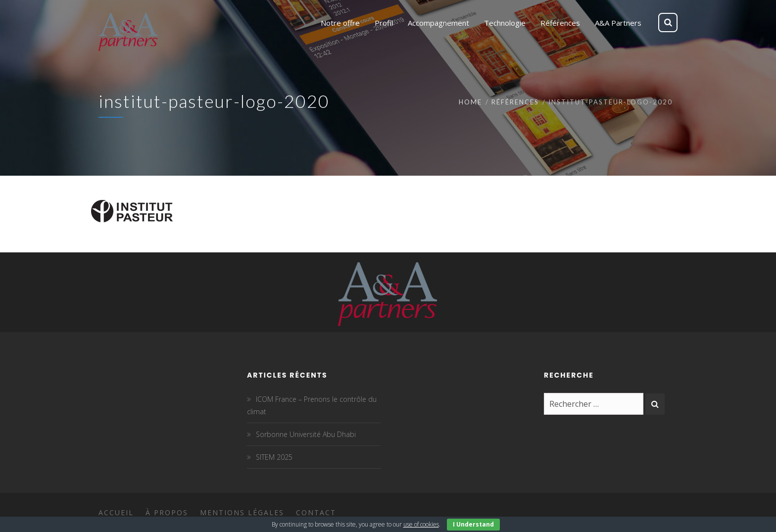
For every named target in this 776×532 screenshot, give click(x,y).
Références (515, 102)
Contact (316, 512)
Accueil (116, 512)
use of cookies (421, 524)
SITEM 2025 (274, 457)
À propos (167, 512)
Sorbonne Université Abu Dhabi (306, 434)
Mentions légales (242, 512)
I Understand (473, 524)
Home (470, 102)
